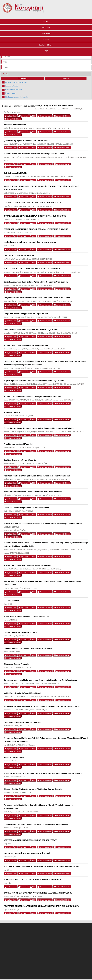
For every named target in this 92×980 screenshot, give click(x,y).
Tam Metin (23, 116)
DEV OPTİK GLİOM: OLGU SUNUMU (19, 256)
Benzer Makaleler (45, 116)
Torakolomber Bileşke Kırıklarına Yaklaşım (22, 722)
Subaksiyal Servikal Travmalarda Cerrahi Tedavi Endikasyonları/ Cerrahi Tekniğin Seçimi (42, 706)
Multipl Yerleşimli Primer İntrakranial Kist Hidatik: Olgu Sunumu (31, 330)
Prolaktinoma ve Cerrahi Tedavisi (18, 444)
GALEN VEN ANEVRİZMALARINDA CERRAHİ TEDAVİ (27, 853)
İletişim (46, 51)
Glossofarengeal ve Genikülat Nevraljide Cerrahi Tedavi (28, 648)
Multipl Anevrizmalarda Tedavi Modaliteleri (22, 693)
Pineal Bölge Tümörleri (14, 757)
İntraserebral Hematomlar (15, 125)
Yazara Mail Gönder (62, 116)
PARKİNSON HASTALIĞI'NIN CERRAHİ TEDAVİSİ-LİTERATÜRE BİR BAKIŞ (36, 229)
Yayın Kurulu (46, 28)
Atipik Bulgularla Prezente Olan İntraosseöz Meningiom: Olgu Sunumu (34, 381)
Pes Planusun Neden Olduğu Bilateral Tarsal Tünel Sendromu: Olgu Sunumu (37, 476)
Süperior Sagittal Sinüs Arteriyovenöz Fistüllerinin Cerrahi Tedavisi (33, 789)
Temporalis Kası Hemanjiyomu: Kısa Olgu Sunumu (26, 314)
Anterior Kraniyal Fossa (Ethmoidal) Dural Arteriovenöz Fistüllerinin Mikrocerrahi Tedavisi (43, 773)
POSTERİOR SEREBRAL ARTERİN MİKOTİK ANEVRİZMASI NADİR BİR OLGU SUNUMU (41, 906)
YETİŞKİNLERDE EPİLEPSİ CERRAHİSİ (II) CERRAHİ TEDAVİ (30, 242)
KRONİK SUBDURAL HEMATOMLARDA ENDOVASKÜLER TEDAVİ (32, 880)
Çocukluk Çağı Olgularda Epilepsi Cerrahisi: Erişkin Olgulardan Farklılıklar (36, 824)
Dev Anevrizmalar (11, 601)
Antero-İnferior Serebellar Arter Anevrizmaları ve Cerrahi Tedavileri (33, 492)
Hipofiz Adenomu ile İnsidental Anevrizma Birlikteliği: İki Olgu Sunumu (34, 154)
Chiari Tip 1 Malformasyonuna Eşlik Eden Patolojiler (26, 508)
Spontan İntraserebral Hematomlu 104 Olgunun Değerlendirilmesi (32, 396)
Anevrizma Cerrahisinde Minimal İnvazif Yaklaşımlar (26, 616)
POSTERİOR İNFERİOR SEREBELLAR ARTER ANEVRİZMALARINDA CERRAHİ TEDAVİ (41, 867)
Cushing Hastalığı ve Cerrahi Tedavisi (20, 460)
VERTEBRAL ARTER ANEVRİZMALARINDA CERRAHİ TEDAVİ (30, 840)
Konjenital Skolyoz (12, 412)
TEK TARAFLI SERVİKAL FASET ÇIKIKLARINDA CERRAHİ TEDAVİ (33, 203)
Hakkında (46, 22)
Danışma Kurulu (46, 33)
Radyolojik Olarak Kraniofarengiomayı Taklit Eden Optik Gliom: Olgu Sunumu (37, 298)
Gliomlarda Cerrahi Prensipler (17, 664)
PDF (33, 116)
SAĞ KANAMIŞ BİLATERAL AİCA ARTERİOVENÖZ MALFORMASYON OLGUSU (38, 893)
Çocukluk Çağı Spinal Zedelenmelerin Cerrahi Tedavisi (27, 141)
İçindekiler (46, 39)
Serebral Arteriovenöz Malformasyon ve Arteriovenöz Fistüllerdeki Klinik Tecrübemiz (40, 680)
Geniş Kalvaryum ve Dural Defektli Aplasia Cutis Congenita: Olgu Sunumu (36, 282)
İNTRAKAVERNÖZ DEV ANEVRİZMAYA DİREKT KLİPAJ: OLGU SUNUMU (35, 216)
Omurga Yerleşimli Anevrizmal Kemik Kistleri (55, 105)
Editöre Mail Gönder (13, 119)
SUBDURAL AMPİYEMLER (15, 173)
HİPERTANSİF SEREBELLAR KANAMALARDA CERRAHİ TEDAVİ (32, 269)
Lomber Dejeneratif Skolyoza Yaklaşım (20, 632)
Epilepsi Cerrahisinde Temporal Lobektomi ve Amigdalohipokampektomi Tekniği (39, 428)
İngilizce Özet (10, 116)
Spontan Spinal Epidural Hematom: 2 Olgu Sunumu (26, 345)
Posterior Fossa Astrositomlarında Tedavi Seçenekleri (27, 565)
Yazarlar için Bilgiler (46, 45)
